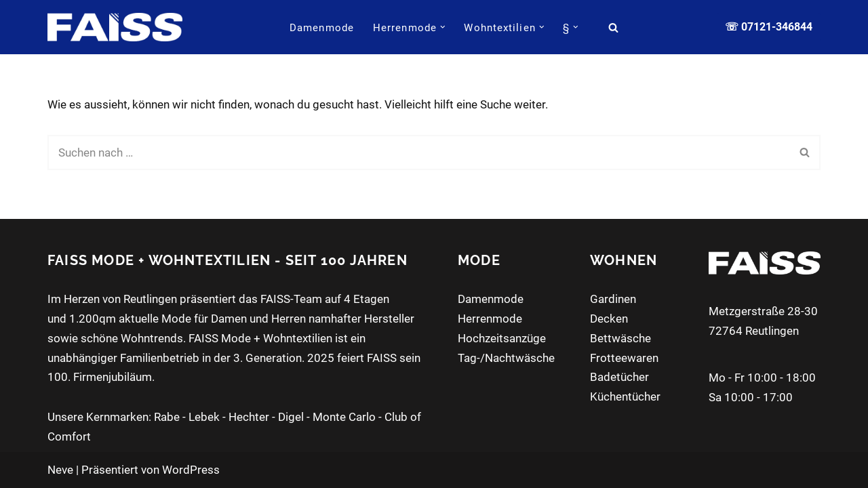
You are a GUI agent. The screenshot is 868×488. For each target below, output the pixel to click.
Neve (60, 470)
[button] (443, 27)
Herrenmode (490, 319)
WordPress (191, 470)
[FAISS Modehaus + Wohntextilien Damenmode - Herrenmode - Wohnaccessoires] (115, 27)
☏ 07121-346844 (769, 27)
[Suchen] (613, 27)
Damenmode (322, 28)
